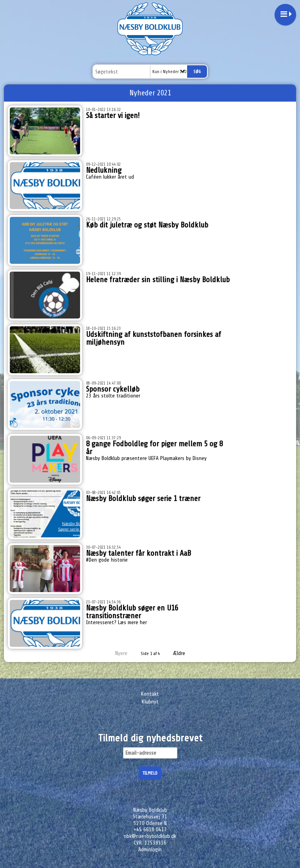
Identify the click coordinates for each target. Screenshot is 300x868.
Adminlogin (150, 849)
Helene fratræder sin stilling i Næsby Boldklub (158, 280)
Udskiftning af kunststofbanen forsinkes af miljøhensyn (154, 338)
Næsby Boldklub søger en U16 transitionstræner (132, 612)
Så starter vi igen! (113, 115)
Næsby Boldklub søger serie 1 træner (143, 498)
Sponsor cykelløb (113, 389)
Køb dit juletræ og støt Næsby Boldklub (147, 225)
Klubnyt (150, 702)
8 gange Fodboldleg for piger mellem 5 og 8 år (154, 448)
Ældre (185, 653)
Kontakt (150, 694)
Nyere (117, 653)
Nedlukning (104, 170)
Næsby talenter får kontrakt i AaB (138, 553)
